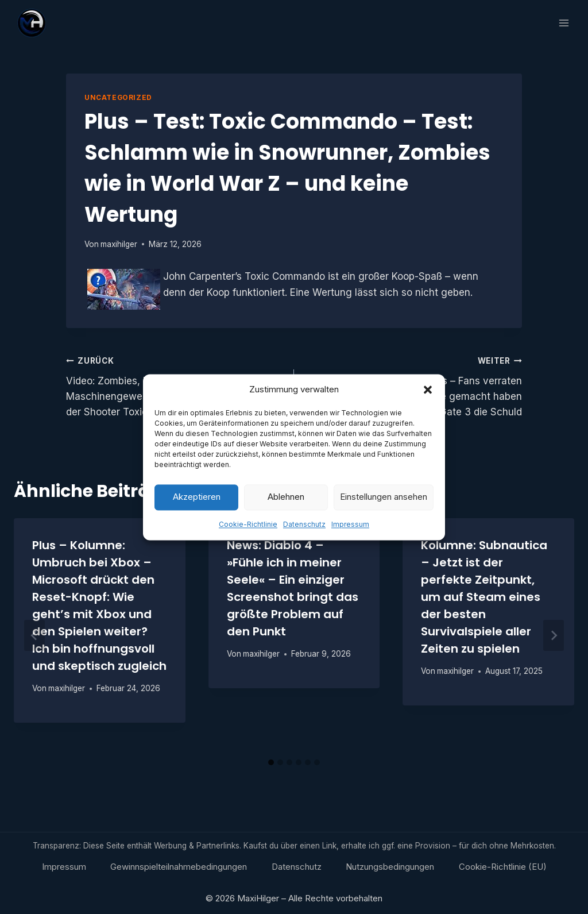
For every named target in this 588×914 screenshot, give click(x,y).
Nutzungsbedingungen (390, 867)
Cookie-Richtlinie (248, 531)
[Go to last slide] (34, 635)
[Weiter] (554, 635)
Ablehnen (286, 504)
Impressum (350, 531)
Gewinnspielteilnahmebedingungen (179, 867)
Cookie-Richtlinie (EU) (503, 867)
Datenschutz (304, 531)
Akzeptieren (197, 504)
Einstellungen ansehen (384, 504)
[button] (428, 396)
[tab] (271, 762)
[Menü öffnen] (564, 23)
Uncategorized (118, 97)
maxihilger (119, 244)
